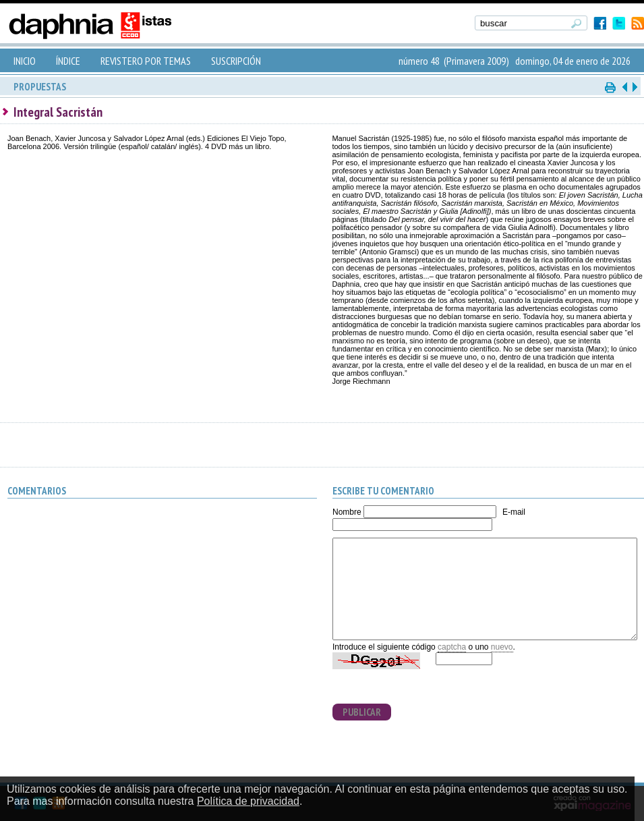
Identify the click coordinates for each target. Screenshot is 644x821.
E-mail (514, 512)
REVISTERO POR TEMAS (146, 61)
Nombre (347, 512)
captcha (452, 647)
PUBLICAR (362, 712)
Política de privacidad (248, 801)
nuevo (502, 647)
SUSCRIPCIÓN (236, 61)
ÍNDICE (68, 61)
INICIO (25, 61)
